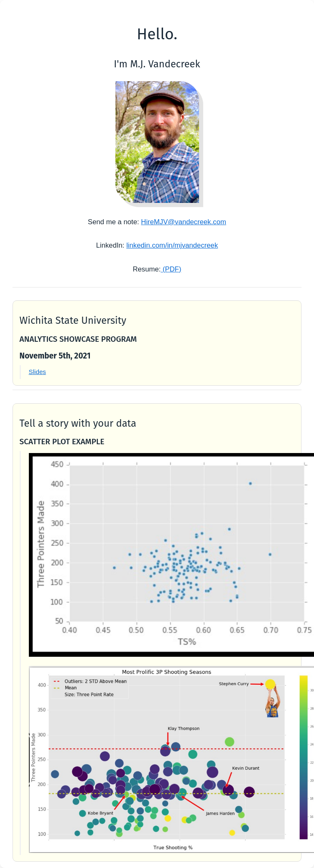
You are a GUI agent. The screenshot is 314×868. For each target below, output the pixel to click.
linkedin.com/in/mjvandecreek (172, 245)
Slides (37, 372)
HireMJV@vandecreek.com (184, 222)
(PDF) (171, 269)
